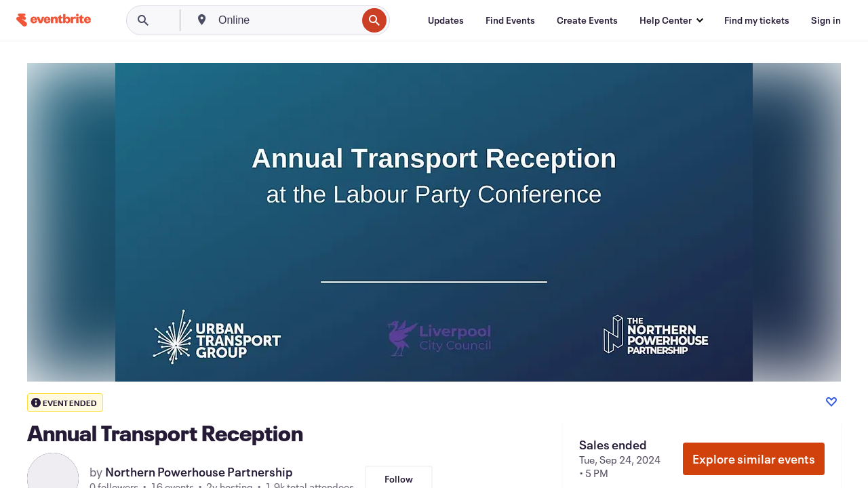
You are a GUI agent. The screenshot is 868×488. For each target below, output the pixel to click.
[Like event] (831, 402)
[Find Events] (510, 20)
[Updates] (446, 20)
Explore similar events (754, 459)
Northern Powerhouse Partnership (199, 472)
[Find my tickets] (757, 20)
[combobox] (286, 20)
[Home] (54, 20)
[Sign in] (826, 20)
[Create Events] (587, 20)
